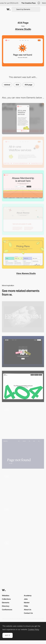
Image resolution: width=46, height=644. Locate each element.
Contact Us (28, 613)
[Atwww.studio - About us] (23, 219)
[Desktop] (23, 152)
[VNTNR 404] (23, 317)
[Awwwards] (8, 9)
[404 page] (23, 386)
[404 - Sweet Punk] (23, 421)
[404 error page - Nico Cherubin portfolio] (23, 554)
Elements (6, 603)
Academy (28, 595)
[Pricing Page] (23, 253)
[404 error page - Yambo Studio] (23, 487)
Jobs (26, 599)
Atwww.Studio (23, 29)
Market (27, 603)
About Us (28, 610)
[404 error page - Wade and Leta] (23, 520)
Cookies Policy (34, 629)
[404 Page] (23, 352)
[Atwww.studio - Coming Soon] (23, 186)
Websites (6, 595)
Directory (6, 606)
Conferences (7, 610)
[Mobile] (23, 119)
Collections (6, 599)
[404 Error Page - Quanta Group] (23, 454)
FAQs (26, 606)
